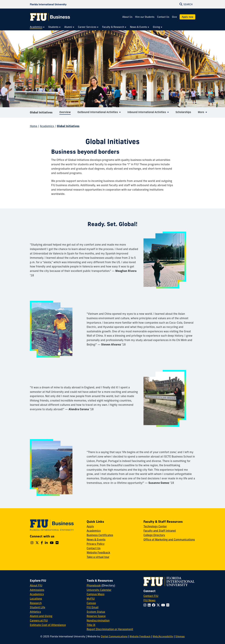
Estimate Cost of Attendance (48, 625)
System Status (96, 612)
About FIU (36, 585)
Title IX (91, 625)
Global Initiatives (41, 113)
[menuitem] (37, 27)
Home (34, 126)
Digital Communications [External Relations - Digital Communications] (114, 636)
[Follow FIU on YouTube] (164, 605)
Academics (47, 126)
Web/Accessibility (163, 636)
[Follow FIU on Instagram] (146, 605)
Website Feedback (98, 552)
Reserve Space (96, 616)
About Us (127, 17)
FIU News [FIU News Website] (149, 600)
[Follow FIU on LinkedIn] (150, 605)
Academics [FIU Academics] (37, 594)
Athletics (35, 612)
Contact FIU (151, 596)
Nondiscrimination (98, 620)
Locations (36, 599)
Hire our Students (145, 17)
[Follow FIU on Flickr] (168, 605)
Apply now (187, 17)
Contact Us (163, 17)
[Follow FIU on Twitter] (159, 605)
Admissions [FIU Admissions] (37, 590)
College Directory (154, 535)
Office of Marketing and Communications (169, 539)
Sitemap (180, 636)
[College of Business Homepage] (50, 17)
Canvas (91, 603)
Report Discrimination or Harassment (110, 629)
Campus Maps (96, 594)
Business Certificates (100, 535)
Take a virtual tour (98, 557)
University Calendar (99, 590)
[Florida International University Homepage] (48, 4)
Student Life (38, 607)
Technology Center (155, 526)
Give (174, 17)
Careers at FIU (39, 620)
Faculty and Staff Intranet (160, 531)
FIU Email (93, 607)
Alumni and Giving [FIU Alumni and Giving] (41, 616)
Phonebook (94, 585)
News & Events (96, 539)
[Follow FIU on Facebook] (154, 605)
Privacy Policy (96, 544)
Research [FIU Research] (36, 603)
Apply (90, 526)
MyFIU (91, 599)
